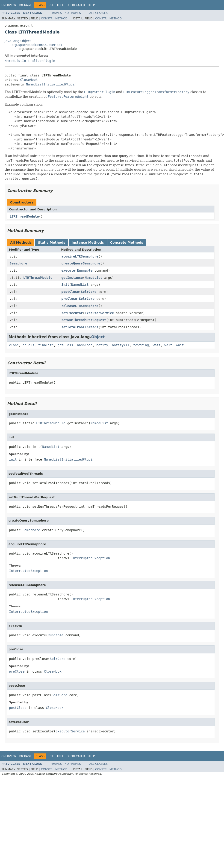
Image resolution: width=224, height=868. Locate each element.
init (65, 285)
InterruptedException (91, 558)
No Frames (73, 13)
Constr (47, 18)
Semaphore (18, 263)
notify (102, 345)
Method (61, 18)
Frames (56, 13)
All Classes (99, 13)
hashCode (85, 345)
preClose (69, 299)
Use (51, 5)
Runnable (85, 270)
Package (25, 5)
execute (68, 270)
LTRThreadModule (24, 216)
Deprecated (76, 5)
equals (28, 345)
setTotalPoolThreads (80, 327)
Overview (9, 5)
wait (157, 345)
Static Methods (52, 243)
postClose (70, 292)
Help (91, 5)
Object (98, 337)
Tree (60, 5)
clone (14, 345)
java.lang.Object (18, 41)
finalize (46, 345)
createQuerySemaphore (81, 263)
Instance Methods (88, 243)
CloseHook (29, 80)
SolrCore (89, 292)
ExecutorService (99, 313)
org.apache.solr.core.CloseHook (37, 45)
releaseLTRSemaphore (80, 306)
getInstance (72, 278)
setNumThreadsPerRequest (84, 320)
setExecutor (72, 313)
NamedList (94, 278)
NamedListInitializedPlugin (30, 61)
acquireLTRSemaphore (80, 256)
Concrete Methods (127, 243)
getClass (65, 345)
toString (141, 345)
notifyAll (121, 345)
